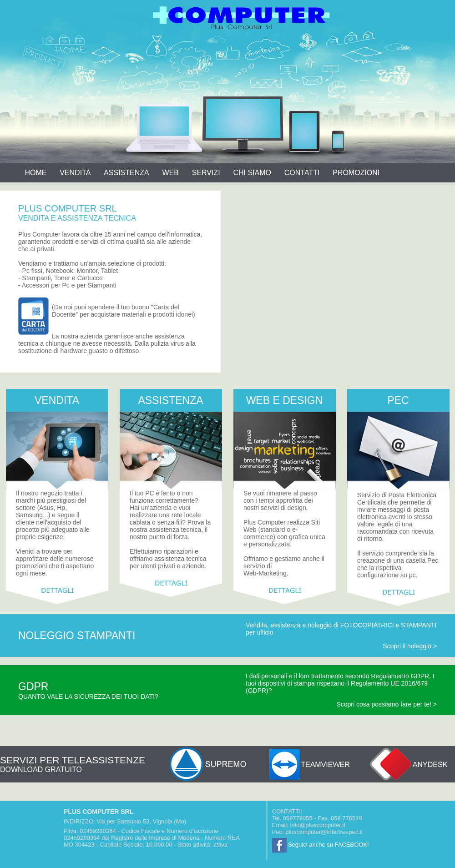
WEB (170, 173)
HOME (35, 173)
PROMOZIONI (356, 173)
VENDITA (75, 173)
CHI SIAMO (252, 173)
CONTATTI (302, 173)
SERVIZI (206, 173)
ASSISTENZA (126, 173)
